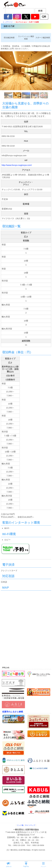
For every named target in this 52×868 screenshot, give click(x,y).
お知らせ (9, 866)
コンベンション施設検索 (26, 38)
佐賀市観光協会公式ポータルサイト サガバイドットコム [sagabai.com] (14, 5)
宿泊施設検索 (9, 38)
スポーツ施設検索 (43, 38)
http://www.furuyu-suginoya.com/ (17, 165)
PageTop (26, 866)
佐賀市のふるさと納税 (13, 712)
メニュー (43, 866)
